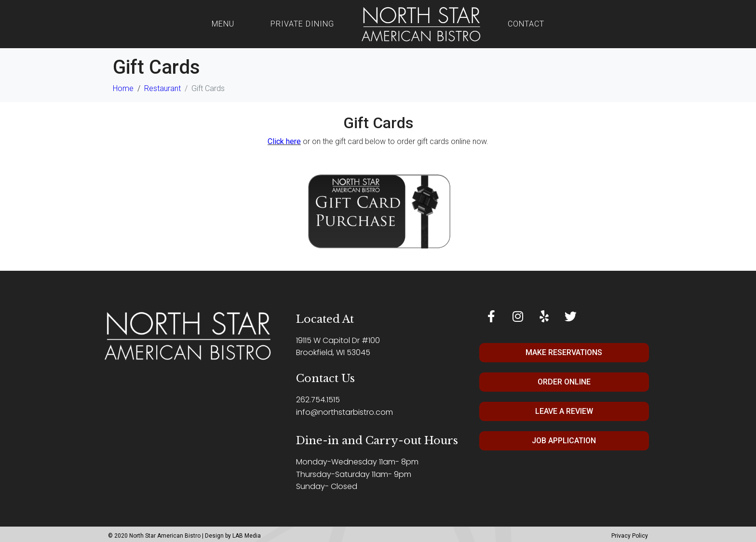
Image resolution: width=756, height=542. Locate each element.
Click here (284, 141)
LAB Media (247, 536)
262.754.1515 (318, 400)
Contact (526, 24)
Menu (223, 24)
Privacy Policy (630, 536)
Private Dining (302, 24)
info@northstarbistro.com (344, 412)
